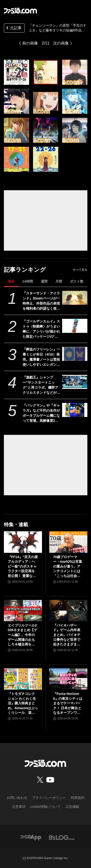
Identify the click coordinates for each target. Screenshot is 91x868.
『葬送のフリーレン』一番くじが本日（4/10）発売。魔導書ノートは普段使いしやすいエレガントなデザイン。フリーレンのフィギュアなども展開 (41, 357)
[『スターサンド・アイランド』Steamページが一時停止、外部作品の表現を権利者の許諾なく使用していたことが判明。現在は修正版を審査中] (75, 298)
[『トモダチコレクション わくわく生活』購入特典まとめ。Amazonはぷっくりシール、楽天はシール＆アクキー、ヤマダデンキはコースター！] (23, 679)
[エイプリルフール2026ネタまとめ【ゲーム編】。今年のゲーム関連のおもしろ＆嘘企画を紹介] (23, 611)
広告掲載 (72, 807)
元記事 (13, 28)
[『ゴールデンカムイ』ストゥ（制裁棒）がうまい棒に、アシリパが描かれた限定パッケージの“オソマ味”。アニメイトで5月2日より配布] (75, 326)
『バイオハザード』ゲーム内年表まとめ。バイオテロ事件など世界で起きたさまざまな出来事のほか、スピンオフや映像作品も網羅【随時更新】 (67, 635)
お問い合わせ (17, 798)
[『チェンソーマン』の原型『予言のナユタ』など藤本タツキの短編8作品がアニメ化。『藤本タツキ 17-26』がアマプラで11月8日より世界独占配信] (17, 72)
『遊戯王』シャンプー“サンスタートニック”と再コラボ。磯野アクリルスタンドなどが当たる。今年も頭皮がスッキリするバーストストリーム (41, 385)
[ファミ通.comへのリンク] (20, 11)
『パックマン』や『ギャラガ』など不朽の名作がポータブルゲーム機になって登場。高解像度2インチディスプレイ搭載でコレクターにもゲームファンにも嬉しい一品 (41, 413)
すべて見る (80, 270)
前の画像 (30, 43)
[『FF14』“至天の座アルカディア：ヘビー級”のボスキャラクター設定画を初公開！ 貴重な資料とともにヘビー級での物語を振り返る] (23, 542)
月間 (59, 281)
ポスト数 (77, 281)
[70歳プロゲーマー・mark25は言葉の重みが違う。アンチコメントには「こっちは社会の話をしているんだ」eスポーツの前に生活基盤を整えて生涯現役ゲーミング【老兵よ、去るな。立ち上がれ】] (68, 542)
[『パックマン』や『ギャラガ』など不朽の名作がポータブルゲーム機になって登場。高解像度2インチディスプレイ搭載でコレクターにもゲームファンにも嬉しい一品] (75, 410)
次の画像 (61, 43)
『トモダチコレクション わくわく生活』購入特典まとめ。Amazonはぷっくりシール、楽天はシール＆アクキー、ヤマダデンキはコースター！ (23, 704)
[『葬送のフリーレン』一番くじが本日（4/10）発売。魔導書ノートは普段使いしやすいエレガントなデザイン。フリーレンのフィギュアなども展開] (75, 354)
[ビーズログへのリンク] (62, 837)
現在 (11, 281)
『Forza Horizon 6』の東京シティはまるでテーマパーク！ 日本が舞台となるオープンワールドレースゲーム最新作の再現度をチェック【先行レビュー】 (68, 704)
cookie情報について (45, 807)
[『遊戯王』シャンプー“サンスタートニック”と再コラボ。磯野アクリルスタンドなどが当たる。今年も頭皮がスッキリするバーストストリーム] (75, 382)
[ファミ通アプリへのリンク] (31, 837)
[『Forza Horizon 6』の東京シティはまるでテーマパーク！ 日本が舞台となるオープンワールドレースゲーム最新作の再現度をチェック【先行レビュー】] (68, 679)
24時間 (28, 281)
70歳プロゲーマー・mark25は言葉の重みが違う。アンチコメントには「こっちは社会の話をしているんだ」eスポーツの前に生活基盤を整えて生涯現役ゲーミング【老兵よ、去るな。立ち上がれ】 (68, 567)
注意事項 (19, 807)
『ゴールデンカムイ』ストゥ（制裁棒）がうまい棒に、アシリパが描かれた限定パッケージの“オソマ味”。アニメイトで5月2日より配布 (41, 329)
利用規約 (78, 798)
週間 (44, 281)
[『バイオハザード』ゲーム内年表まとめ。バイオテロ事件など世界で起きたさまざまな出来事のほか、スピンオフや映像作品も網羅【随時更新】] (68, 611)
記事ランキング (25, 270)
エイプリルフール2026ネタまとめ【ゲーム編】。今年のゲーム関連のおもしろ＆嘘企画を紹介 (22, 635)
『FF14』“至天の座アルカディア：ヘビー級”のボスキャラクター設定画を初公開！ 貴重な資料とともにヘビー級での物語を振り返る (23, 567)
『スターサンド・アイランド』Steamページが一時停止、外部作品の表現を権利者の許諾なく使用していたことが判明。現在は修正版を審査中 (41, 301)
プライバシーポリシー (49, 798)
